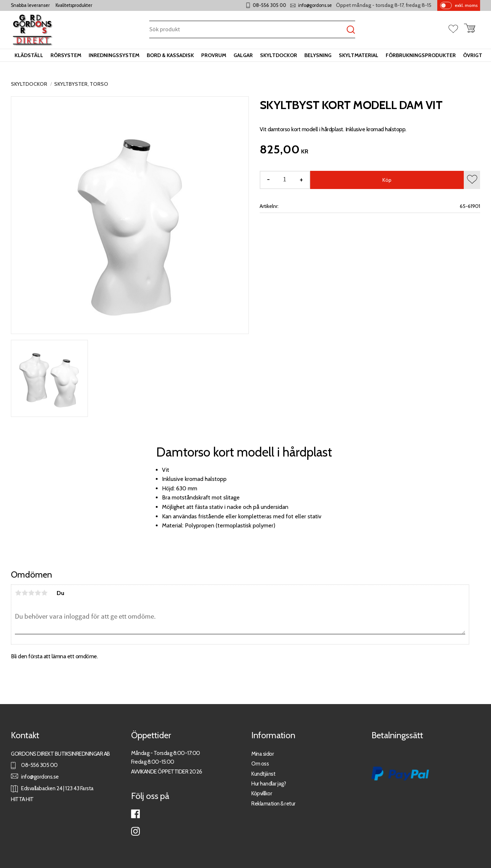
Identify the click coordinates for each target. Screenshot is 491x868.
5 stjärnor (44, 593)
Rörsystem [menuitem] (66, 55)
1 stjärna (18, 593)
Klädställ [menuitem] (29, 55)
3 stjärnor (31, 593)
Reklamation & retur (273, 803)
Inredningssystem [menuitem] (114, 55)
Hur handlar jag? (269, 783)
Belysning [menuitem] (318, 55)
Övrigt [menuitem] (473, 55)
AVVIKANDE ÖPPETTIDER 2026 (167, 771)
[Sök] (351, 30)
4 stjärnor (38, 593)
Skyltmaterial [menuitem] (359, 55)
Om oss (260, 763)
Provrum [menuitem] (214, 55)
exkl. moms (466, 5)
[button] (456, 29)
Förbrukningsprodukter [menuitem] (421, 55)
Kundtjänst (263, 774)
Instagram (135, 831)
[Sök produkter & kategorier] (248, 30)
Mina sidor (263, 754)
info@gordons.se (315, 5)
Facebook (135, 814)
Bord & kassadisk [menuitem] (170, 55)
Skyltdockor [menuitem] (279, 55)
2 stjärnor (25, 593)
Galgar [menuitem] (243, 55)
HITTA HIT (22, 799)
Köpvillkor (262, 793)
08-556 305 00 (269, 5)
